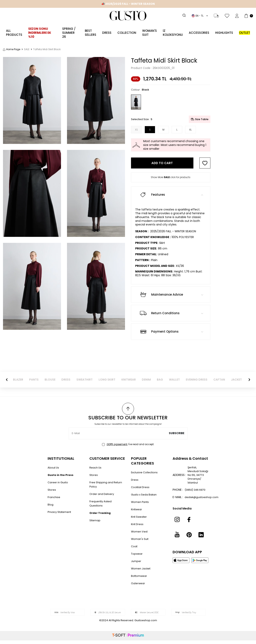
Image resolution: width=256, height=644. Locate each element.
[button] (7, 383)
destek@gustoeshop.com (203, 511)
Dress (107, 33)
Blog (50, 508)
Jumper (136, 565)
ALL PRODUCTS (14, 33)
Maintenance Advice (171, 298)
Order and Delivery (102, 497)
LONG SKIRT (107, 383)
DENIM (146, 383)
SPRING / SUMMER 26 (69, 33)
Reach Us (96, 471)
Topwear (137, 557)
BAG (160, 383)
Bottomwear (140, 579)
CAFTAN (219, 383)
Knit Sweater (140, 520)
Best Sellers (90, 33)
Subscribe (176, 437)
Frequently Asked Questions (101, 507)
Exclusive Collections (145, 476)
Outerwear (138, 587)
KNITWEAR (129, 383)
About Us (54, 471)
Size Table (200, 119)
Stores (52, 493)
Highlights (224, 33)
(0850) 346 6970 (193, 502)
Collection (127, 33)
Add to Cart (162, 165)
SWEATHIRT (84, 383)
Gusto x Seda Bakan (145, 498)
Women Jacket (142, 572)
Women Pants (141, 505)
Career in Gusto (59, 486)
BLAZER (18, 383)
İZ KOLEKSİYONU (173, 33)
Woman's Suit (149, 33)
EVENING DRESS (197, 383)
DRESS (66, 383)
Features (171, 198)
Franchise (54, 501)
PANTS (34, 383)
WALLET (174, 383)
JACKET (236, 383)
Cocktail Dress (141, 491)
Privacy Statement (61, 515)
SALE (27, 49)
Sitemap (95, 524)
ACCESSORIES (199, 33)
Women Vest (140, 535)
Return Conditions (171, 317)
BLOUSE (50, 383)
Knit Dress (138, 528)
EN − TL (200, 16)
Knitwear (137, 513)
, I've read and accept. (128, 448)
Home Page (12, 49)
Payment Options (171, 335)
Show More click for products (171, 179)
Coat (134, 550)
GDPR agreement (117, 448)
